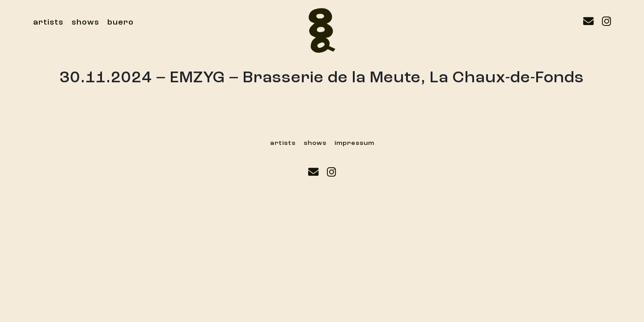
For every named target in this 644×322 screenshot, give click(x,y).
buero (121, 22)
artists (48, 22)
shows (85, 22)
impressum (354, 143)
